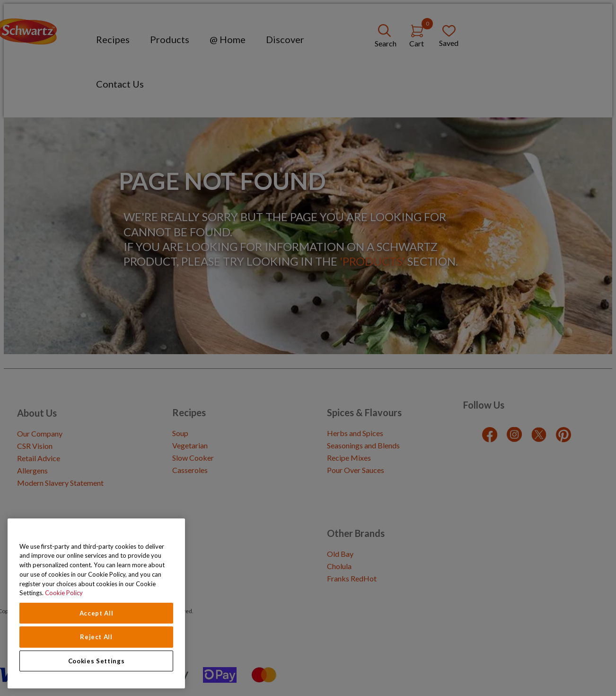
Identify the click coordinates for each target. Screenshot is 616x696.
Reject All (96, 637)
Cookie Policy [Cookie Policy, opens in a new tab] (64, 593)
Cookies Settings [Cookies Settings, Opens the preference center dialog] (97, 661)
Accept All (97, 613)
